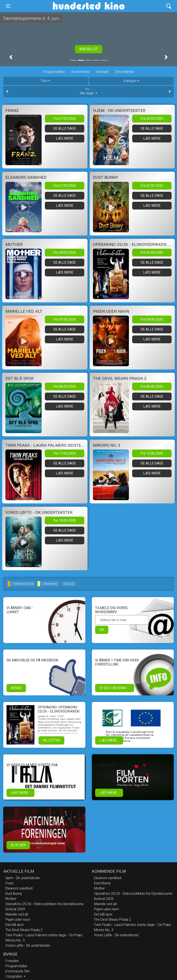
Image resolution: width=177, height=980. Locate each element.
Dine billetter (125, 72)
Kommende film (18, 971)
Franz (10, 883)
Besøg (16, 688)
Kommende (81, 72)
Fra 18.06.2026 (65, 520)
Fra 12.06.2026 (152, 453)
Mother (11, 899)
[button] (11, 57)
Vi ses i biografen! (116, 688)
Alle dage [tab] (88, 91)
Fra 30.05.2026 (152, 252)
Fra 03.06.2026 (65, 319)
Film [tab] (44, 81)
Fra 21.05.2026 (65, 118)
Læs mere (65, 138)
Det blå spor (15, 925)
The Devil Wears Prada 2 (24, 930)
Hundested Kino (68, 6)
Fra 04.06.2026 (152, 319)
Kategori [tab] (130, 81)
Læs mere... (109, 740)
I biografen (14, 976)
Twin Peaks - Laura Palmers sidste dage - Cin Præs (44, 935)
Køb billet (89, 49)
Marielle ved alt (17, 914)
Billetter (51, 740)
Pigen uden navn (18, 920)
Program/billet (54, 72)
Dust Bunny (14, 894)
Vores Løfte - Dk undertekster (28, 945)
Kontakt (103, 72)
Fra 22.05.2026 (152, 186)
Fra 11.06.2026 (65, 453)
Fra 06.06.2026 (65, 386)
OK (102, 630)
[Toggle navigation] (8, 6)
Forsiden (12, 961)
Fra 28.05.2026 (65, 252)
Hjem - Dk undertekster (23, 878)
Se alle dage (65, 128)
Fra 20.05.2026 (152, 118)
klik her (18, 845)
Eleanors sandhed (19, 888)
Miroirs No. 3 (15, 940)
